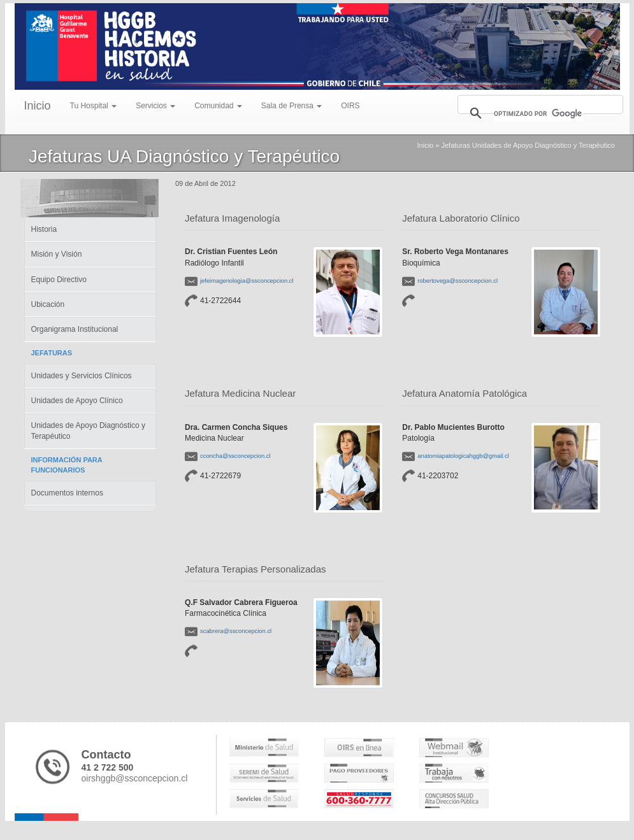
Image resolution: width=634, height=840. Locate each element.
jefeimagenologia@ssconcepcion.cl (247, 281)
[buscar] (538, 113)
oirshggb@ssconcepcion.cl (135, 778)
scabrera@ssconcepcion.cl (236, 631)
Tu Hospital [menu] (94, 106)
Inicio (38, 106)
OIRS (350, 106)
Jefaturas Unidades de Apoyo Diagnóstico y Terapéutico (528, 145)
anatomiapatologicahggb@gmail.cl (463, 456)
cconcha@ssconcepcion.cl (235, 456)
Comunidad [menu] (218, 106)
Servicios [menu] (155, 106)
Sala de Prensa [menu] (292, 106)
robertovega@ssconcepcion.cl (457, 281)
